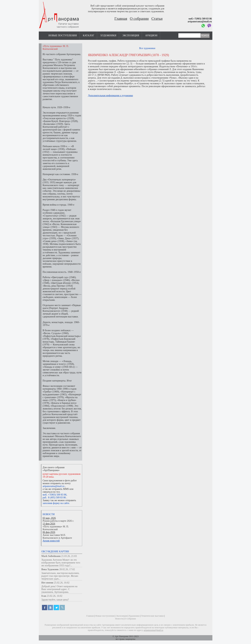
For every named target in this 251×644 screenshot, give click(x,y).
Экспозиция (131, 35)
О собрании (139, 19)
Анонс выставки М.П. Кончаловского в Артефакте (57, 536)
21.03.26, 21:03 (69, 556)
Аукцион (151, 35)
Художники (108, 35)
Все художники (147, 48)
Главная (121, 19)
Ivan (44, 596)
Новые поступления (63, 35)
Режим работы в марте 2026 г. (58, 521)
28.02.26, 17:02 (67, 569)
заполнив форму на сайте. (56, 503)
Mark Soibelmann (51, 556)
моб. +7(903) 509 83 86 (55, 495)
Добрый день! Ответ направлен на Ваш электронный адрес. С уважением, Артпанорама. (60, 589)
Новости (49, 514)
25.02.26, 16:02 (62, 583)
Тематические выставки (153, 616)
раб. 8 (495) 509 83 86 (54, 498)
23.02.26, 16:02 (55, 596)
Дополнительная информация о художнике (111, 96)
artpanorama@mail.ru (54, 486)
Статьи (157, 19)
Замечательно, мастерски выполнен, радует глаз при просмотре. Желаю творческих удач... (60, 576)
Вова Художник (50, 569)
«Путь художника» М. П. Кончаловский (56, 528)
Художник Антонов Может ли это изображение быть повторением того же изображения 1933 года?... (61, 563)
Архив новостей (51, 541)
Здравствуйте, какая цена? (55, 600)
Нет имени (47, 583)
